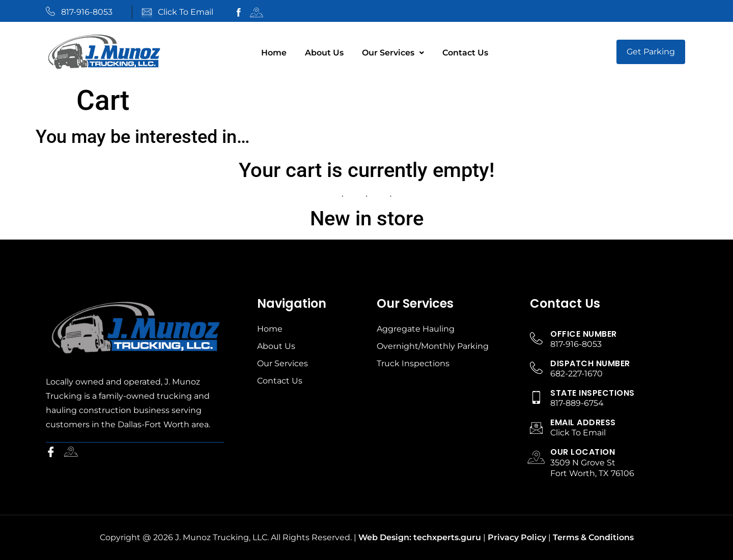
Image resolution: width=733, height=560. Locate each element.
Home (274, 53)
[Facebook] (53, 452)
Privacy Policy (517, 537)
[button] (393, 53)
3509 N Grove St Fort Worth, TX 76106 (592, 468)
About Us (324, 53)
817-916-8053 (87, 12)
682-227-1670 (576, 374)
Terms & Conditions (593, 537)
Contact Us (465, 53)
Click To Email (186, 12)
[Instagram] (73, 452)
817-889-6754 (577, 403)
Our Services (393, 53)
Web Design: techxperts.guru (420, 537)
